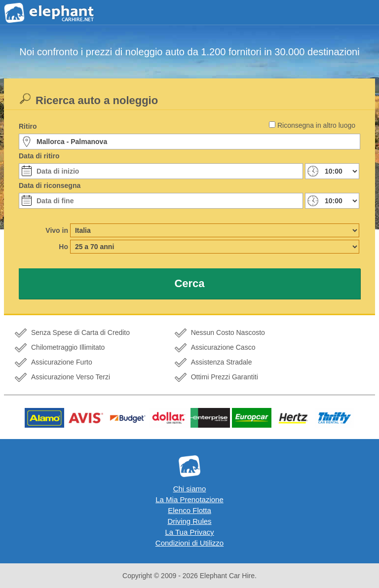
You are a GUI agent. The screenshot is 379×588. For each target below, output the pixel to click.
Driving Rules (189, 521)
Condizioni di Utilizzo (189, 543)
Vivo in (57, 230)
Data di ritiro (39, 156)
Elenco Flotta (189, 510)
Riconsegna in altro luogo (316, 125)
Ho (63, 247)
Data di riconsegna (50, 185)
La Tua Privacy (189, 532)
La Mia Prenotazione (189, 499)
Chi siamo (190, 489)
